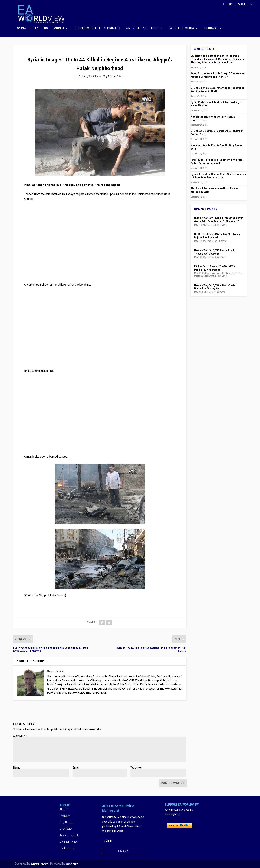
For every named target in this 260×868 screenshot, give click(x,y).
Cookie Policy (67, 848)
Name (17, 768)
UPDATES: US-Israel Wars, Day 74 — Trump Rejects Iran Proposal (217, 236)
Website (136, 768)
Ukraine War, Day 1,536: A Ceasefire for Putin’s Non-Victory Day (215, 287)
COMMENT (20, 736)
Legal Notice (67, 822)
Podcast (211, 28)
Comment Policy (69, 842)
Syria (22, 28)
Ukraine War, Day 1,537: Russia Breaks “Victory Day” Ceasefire (215, 252)
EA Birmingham (213, 273)
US (46, 28)
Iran (35, 28)
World (59, 28)
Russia (217, 225)
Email (76, 768)
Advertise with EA (69, 835)
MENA (214, 241)
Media (197, 276)
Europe (211, 225)
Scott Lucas (95, 76)
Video (207, 276)
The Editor (65, 816)
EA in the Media (181, 28)
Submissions (67, 829)
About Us (65, 809)
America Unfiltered (143, 28)
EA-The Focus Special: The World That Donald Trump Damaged (215, 268)
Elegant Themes (39, 864)
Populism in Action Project (97, 28)
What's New (215, 276)
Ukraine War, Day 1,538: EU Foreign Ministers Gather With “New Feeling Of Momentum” (219, 220)
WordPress (72, 864)
